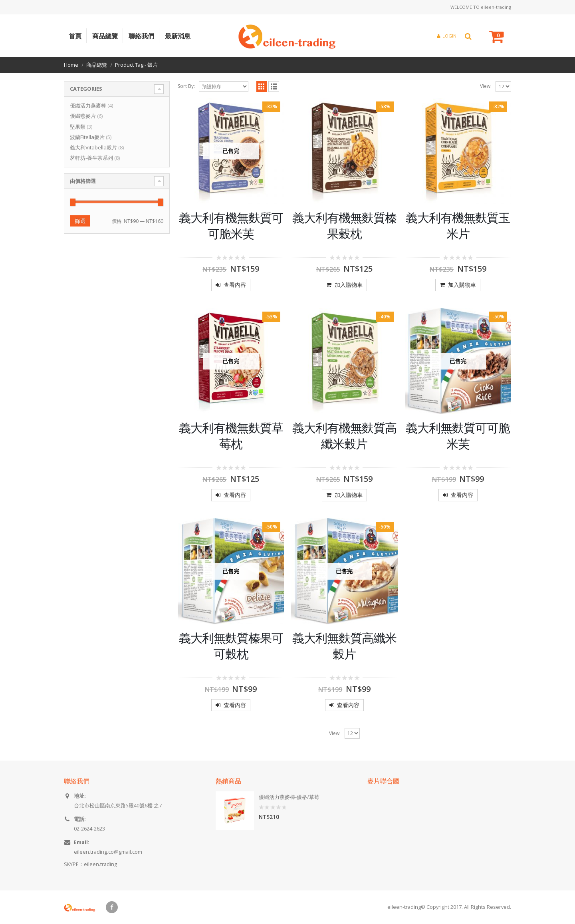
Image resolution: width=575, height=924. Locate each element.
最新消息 (178, 36)
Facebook (112, 907)
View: (486, 86)
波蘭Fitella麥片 (87, 137)
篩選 (80, 221)
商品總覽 (105, 36)
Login (447, 36)
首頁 (75, 36)
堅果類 (78, 127)
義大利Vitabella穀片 (93, 147)
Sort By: (186, 86)
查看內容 (235, 285)
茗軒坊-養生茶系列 (91, 158)
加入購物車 (349, 285)
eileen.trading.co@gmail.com (108, 852)
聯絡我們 (141, 36)
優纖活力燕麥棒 (88, 105)
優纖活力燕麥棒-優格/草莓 (289, 797)
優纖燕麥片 (83, 116)
